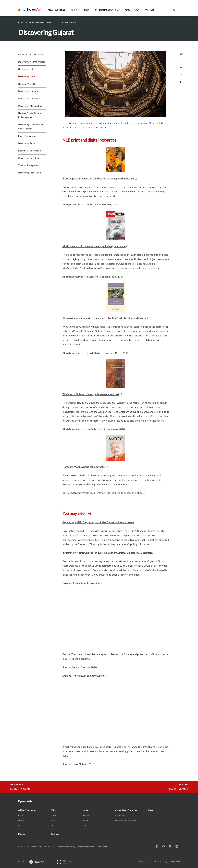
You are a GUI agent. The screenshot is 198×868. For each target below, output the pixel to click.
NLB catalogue (140, 123)
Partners (149, 10)
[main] (99, 405)
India (86, 10)
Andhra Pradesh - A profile (31, 54)
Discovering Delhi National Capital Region (31, 127)
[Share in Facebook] (180, 74)
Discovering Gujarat (28, 76)
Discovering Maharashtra (30, 106)
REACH (49, 847)
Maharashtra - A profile (29, 99)
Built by (63, 862)
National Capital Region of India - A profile (31, 115)
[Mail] (180, 67)
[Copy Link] (180, 61)
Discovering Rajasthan (29, 158)
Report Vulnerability (66, 847)
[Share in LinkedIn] (180, 81)
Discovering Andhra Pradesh (32, 62)
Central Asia (121, 815)
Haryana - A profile (27, 84)
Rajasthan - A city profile (30, 151)
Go (20, 826)
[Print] (180, 54)
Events (138, 10)
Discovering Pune (26, 143)
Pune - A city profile (27, 136)
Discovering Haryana (28, 91)
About (128, 10)
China (74, 10)
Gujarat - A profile (27, 69)
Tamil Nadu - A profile (28, 165)
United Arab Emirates (126, 820)
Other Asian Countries (107, 10)
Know (21, 815)
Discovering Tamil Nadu (29, 173)
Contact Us (23, 847)
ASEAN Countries (57, 10)
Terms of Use (103, 847)
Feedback (35, 847)
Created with (33, 862)
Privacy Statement (86, 847)
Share (21, 820)
